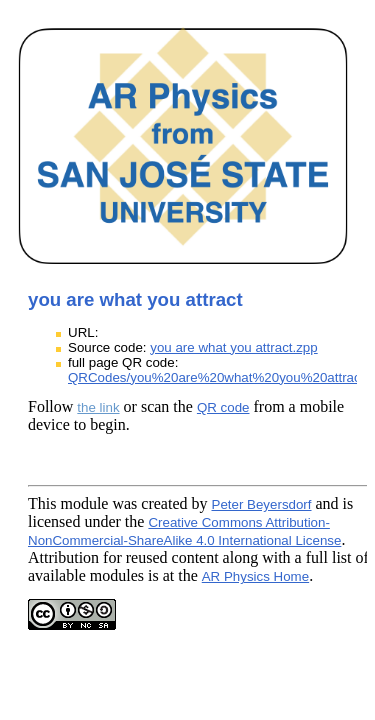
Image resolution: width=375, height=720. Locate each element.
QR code (223, 407)
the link (98, 407)
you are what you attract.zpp (233, 347)
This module (68, 503)
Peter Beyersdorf (262, 504)
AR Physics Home (255, 576)
